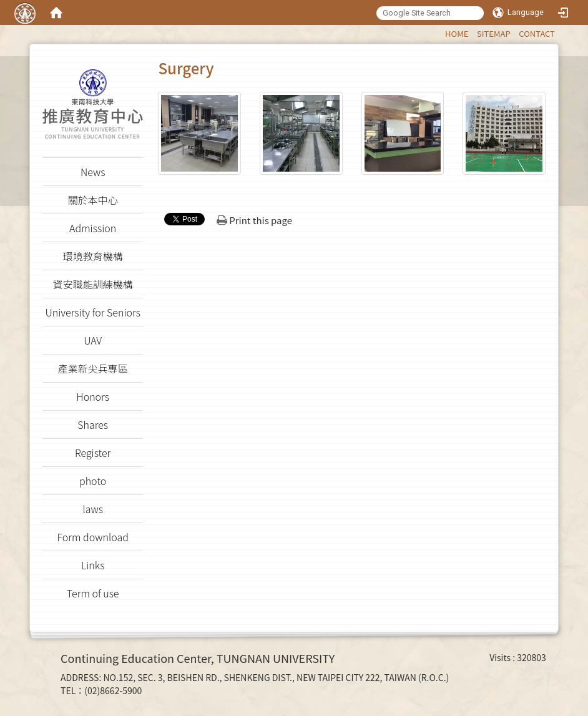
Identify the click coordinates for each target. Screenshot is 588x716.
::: (439, 32)
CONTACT (537, 33)
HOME (457, 33)
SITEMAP (494, 33)
